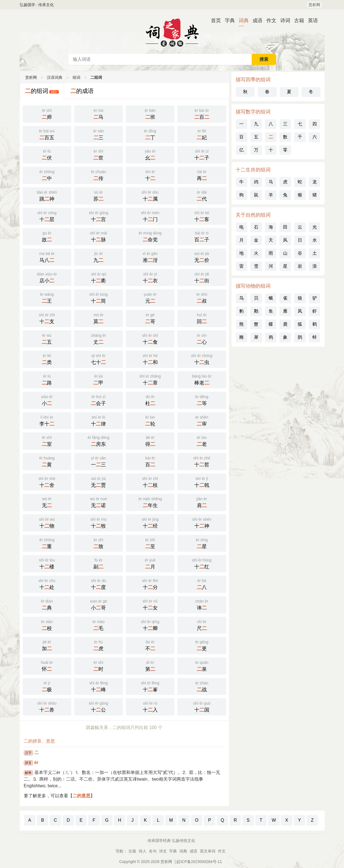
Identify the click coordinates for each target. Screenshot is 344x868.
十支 (47, 318)
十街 (202, 277)
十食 (150, 338)
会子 (99, 400)
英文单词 (208, 851)
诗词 (283, 21)
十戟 (202, 482)
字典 (228, 21)
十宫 (99, 216)
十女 (150, 604)
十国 (202, 706)
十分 (150, 584)
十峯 (150, 686)
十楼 (47, 563)
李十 (47, 420)
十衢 (99, 277)
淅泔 (150, 257)
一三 (99, 461)
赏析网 (314, 5)
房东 (99, 441)
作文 (269, 21)
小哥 (99, 604)
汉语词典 (172, 32)
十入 (150, 706)
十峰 (99, 686)
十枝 (150, 482)
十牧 (99, 522)
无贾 (99, 482)
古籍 (297, 21)
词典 (241, 21)
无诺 (99, 502)
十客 (202, 216)
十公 (99, 706)
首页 (214, 21)
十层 (47, 216)
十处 (47, 584)
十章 (150, 379)
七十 (99, 359)
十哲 (202, 461)
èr (36, 762)
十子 (202, 154)
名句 (153, 851)
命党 (150, 236)
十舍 (47, 482)
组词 (77, 77)
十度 (99, 584)
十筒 (99, 297)
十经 (150, 522)
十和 (150, 359)
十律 (99, 420)
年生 (150, 502)
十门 (150, 216)
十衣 (150, 277)
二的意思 (81, 796)
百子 (202, 236)
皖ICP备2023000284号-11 (199, 862)
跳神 (47, 195)
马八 (47, 257)
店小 (47, 277)
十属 (150, 195)
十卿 (150, 625)
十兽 (47, 706)
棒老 (202, 379)
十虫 (202, 359)
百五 (47, 134)
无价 (202, 257)
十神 (202, 522)
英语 (311, 21)
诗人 (142, 851)
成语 (255, 21)
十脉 (99, 236)
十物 (47, 522)
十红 (202, 563)
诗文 (163, 851)
